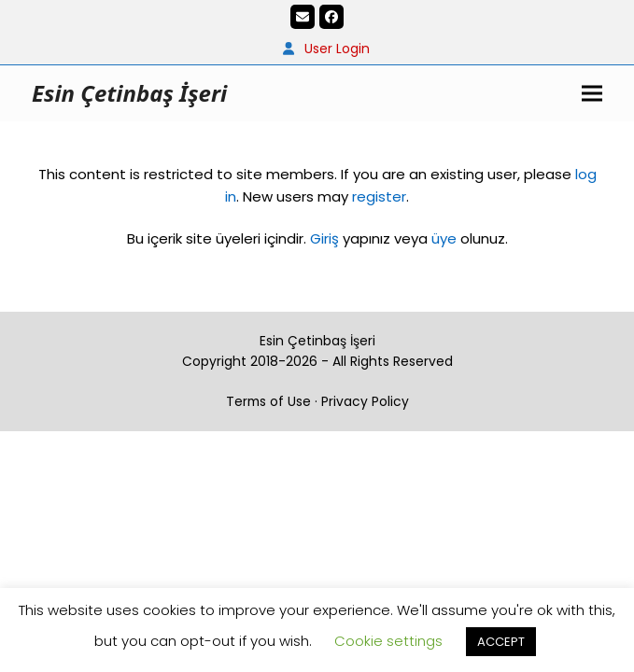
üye (444, 238)
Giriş (324, 238)
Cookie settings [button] (388, 641)
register (379, 196)
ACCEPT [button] (501, 642)
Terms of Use (268, 401)
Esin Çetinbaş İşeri (129, 93)
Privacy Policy (365, 401)
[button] (592, 93)
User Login (337, 49)
